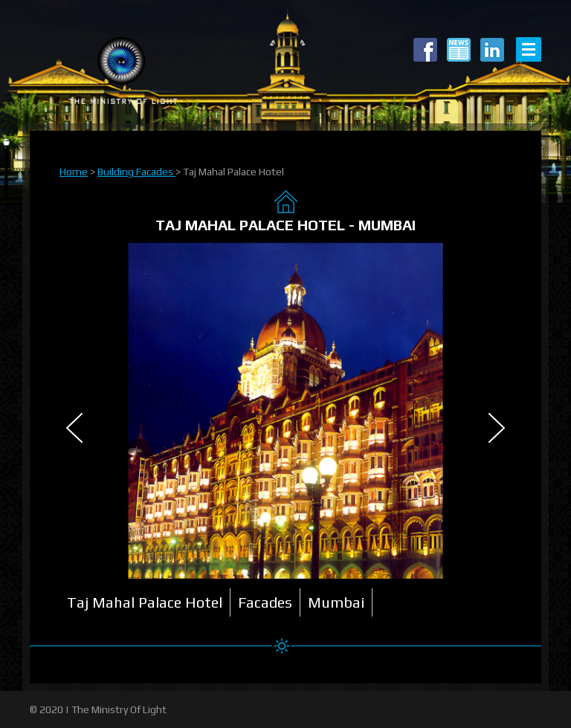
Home (74, 172)
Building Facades (136, 172)
